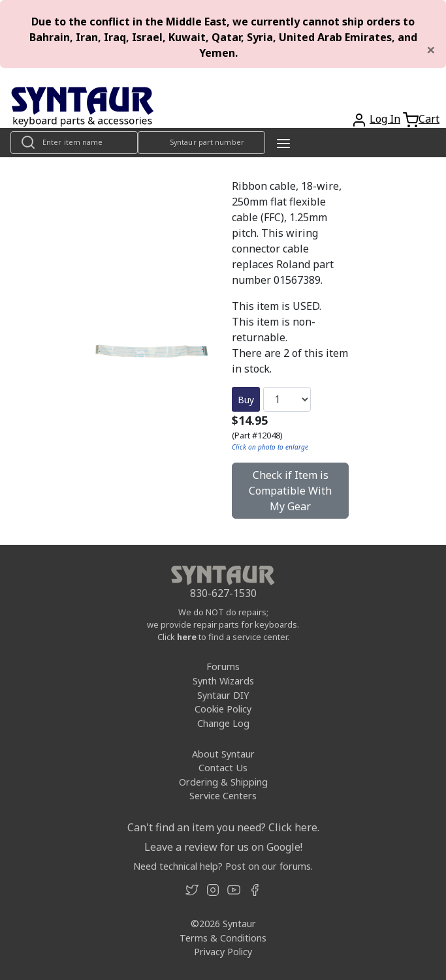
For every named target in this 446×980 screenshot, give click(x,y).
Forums (223, 666)
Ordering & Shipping (223, 782)
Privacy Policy (223, 952)
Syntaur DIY (223, 695)
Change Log (223, 723)
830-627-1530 (223, 593)
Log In (385, 119)
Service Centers (223, 796)
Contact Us (223, 768)
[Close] (431, 50)
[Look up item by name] (74, 143)
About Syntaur (223, 754)
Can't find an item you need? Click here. (223, 827)
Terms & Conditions (223, 938)
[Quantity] (287, 399)
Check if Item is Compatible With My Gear (290, 491)
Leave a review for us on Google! (223, 847)
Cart (429, 119)
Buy (246, 400)
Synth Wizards (223, 681)
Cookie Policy (223, 709)
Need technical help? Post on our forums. (223, 866)
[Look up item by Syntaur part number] (201, 143)
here (187, 637)
